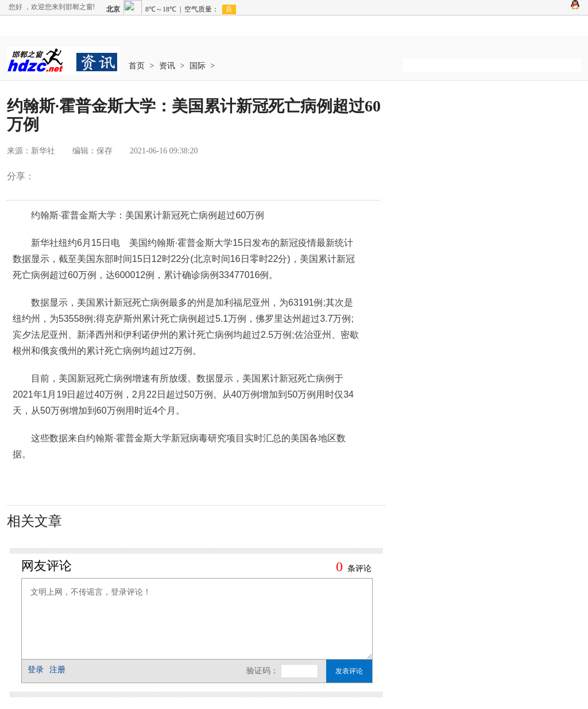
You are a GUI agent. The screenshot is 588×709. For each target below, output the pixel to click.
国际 (198, 66)
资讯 (167, 66)
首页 (137, 66)
